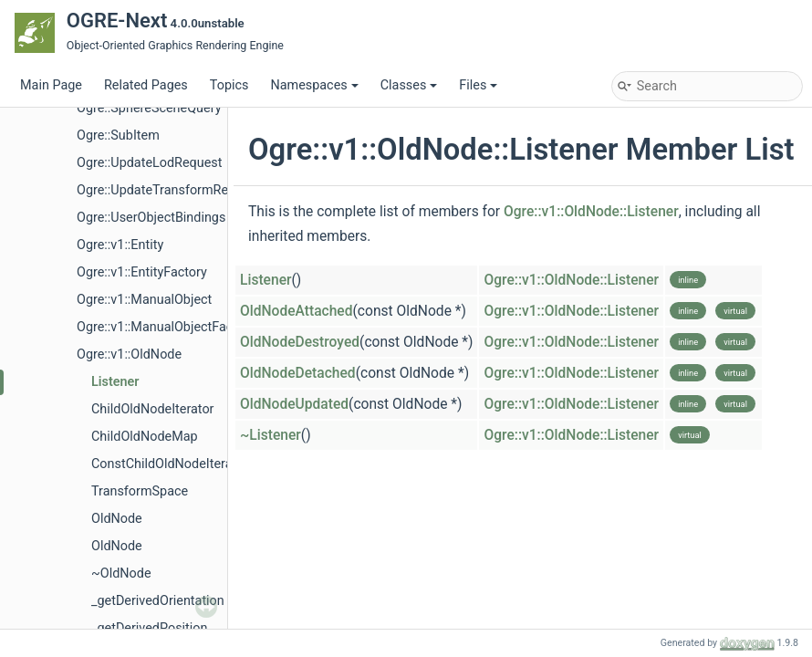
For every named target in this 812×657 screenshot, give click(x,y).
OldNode (117, 519)
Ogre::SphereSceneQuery (149, 108)
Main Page (51, 85)
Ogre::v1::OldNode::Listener (591, 212)
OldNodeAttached (297, 311)
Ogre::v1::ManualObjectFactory (166, 327)
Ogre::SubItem (118, 136)
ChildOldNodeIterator (152, 409)
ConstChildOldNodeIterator (170, 464)
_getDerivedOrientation (158, 601)
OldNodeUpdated (294, 404)
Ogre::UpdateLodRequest (149, 163)
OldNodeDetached (298, 373)
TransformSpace (140, 491)
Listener (115, 382)
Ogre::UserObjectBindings (151, 218)
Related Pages (146, 85)
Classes (409, 85)
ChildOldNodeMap (145, 437)
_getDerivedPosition (149, 628)
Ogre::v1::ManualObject (144, 300)
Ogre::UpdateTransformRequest (169, 190)
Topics (229, 85)
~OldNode (121, 574)
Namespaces (314, 85)
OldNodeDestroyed (300, 342)
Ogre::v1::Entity (120, 245)
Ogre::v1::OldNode (129, 355)
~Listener (271, 435)
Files (478, 85)
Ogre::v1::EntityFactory (142, 272)
